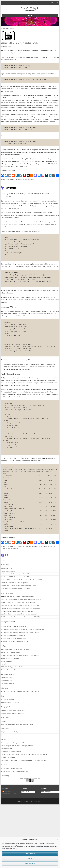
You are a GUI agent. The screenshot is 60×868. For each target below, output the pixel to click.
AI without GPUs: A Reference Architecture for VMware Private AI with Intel (22, 630)
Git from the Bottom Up (8, 661)
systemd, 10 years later (8, 699)
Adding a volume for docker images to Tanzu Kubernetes (17, 574)
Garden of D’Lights (7, 568)
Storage (7, 180)
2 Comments (31, 180)
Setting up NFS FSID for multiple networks (20, 43)
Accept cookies (30, 854)
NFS (22, 180)
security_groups (52, 547)
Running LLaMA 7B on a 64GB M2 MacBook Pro (15, 641)
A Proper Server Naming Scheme (11, 652)
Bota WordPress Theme (24, 801)
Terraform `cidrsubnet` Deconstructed (27, 367)
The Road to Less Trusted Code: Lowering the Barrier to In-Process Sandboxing (24, 755)
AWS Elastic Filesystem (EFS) (12, 201)
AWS (15, 547)
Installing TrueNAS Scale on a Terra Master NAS (15, 577)
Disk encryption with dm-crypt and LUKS (13, 743)
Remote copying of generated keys (11, 752)
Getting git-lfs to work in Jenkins (10, 658)
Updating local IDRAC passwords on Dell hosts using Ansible (19, 586)
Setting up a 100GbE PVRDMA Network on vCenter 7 (27, 599)
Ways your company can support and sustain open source (18, 724)
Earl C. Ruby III (30, 8)
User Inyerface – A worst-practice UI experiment (15, 771)
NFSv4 (25, 180)
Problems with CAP (7, 681)
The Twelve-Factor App (8, 684)
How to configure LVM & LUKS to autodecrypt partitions (17, 746)
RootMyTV (4, 721)
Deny (30, 859)
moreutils (4, 664)
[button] (57, 839)
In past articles (5, 213)
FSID (15, 180)
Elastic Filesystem (36, 547)
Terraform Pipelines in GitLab (10, 670)
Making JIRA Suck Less (8, 571)
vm (7, 549)
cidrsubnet (20, 547)
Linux (19, 180)
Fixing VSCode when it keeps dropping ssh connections (24, 608)
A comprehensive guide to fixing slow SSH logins (15, 649)
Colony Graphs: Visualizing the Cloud (12, 768)
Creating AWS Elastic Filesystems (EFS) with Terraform (25, 194)
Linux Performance (7, 735)
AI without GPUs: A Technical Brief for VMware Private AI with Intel (20, 633)
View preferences (30, 864)
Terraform (29, 215)
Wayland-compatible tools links (10, 702)
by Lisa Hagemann (43, 367)
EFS (30, 547)
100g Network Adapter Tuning (10, 732)
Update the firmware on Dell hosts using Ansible (15, 583)
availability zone (42, 314)
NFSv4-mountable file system (37, 201)
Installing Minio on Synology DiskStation (13, 713)
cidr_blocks (26, 547)
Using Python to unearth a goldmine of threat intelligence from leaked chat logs (24, 760)
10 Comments (15, 549)
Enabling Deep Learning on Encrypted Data (14, 639)
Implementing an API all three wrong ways (13, 710)
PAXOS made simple (7, 678)
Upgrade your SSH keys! (8, 757)
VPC (9, 549)
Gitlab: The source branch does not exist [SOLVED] (21, 596)
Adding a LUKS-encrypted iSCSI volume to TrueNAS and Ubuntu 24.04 (21, 580)
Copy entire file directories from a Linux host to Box (16, 589)
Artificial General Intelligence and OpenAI (13, 636)
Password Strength (7, 749)
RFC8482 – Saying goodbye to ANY (11, 667)
